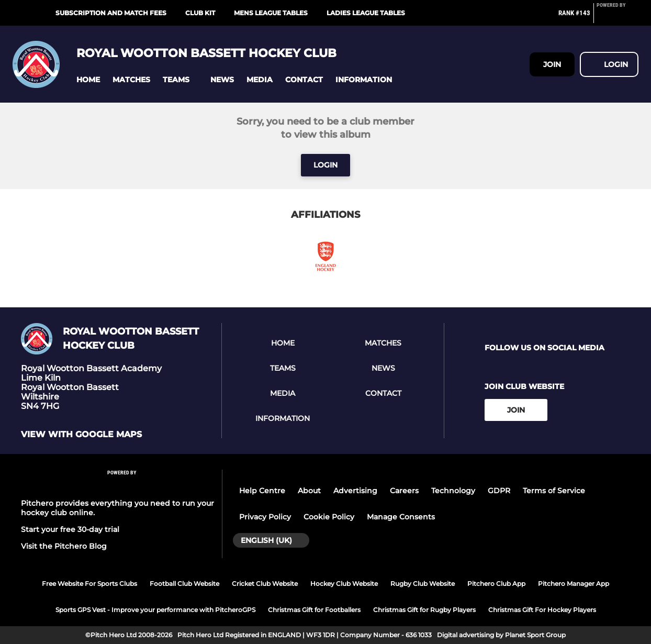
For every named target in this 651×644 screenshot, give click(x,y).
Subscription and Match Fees (111, 13)
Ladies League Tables (366, 13)
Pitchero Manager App (574, 584)
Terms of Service (554, 491)
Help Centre (262, 491)
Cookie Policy (329, 517)
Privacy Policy (265, 517)
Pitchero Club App (496, 584)
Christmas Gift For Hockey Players (542, 610)
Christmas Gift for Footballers (314, 610)
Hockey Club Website (344, 584)
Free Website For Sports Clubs (89, 584)
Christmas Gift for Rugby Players (424, 610)
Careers (404, 491)
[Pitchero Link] (618, 17)
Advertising (355, 491)
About (309, 491)
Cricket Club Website (265, 584)
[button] (88, 80)
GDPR (499, 491)
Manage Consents (401, 517)
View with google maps (81, 435)
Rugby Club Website (423, 584)
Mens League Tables (271, 13)
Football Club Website (184, 584)
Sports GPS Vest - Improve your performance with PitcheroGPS (155, 610)
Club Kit (200, 13)
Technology (453, 491)
